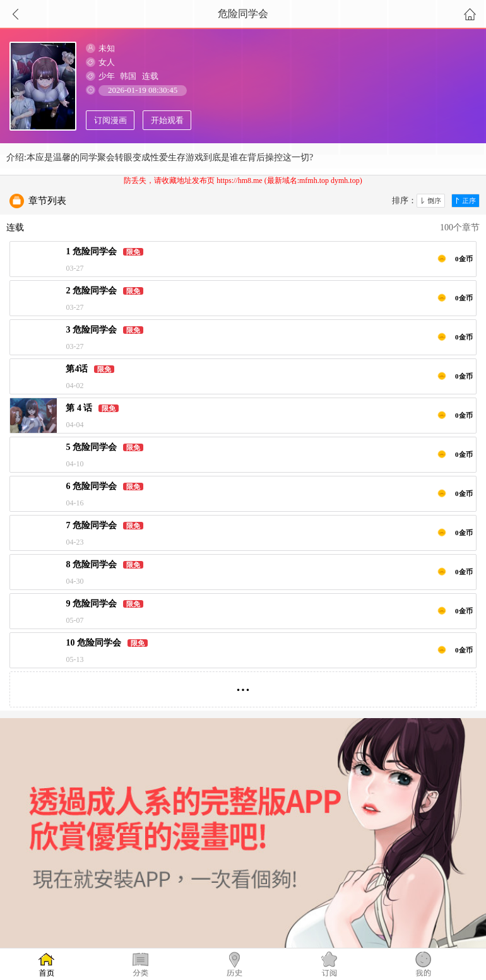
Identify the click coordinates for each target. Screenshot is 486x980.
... (243, 684)
